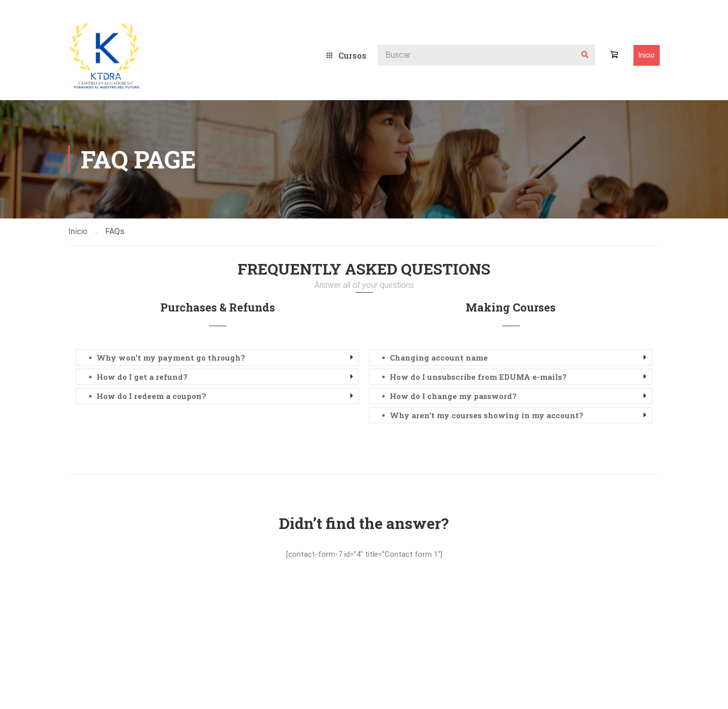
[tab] (217, 358)
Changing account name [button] (439, 358)
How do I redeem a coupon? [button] (151, 396)
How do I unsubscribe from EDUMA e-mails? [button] (478, 377)
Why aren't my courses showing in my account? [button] (487, 415)
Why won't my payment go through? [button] (171, 358)
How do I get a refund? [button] (142, 377)
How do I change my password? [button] (453, 396)
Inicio (647, 55)
